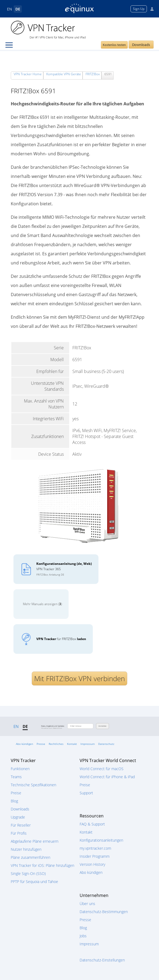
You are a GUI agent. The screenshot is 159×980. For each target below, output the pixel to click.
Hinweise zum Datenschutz (52, 728)
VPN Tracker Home (28, 74)
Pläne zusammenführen (31, 857)
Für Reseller (21, 825)
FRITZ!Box (93, 74)
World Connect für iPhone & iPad (107, 777)
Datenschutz (106, 744)
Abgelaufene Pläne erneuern (35, 841)
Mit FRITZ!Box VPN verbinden (79, 679)
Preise (16, 793)
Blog (14, 801)
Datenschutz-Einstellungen (102, 960)
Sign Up (139, 9)
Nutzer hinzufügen (26, 849)
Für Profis (19, 833)
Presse (41, 744)
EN (10, 9)
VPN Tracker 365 (64, 569)
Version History (92, 864)
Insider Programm (95, 856)
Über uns (87, 904)
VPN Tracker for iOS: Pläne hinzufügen (43, 865)
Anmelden (103, 726)
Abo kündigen (24, 744)
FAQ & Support (92, 824)
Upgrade (18, 817)
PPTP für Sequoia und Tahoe (34, 882)
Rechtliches (56, 744)
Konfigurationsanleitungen (101, 840)
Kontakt (72, 744)
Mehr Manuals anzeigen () (42, 604)
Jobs (83, 936)
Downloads (141, 45)
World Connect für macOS (102, 769)
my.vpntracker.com (95, 848)
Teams (16, 777)
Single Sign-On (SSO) (28, 873)
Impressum (88, 744)
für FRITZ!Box (61, 639)
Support (86, 793)
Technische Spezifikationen (33, 785)
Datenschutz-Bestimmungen (104, 912)
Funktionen (20, 769)
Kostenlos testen (114, 45)
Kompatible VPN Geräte (64, 74)
